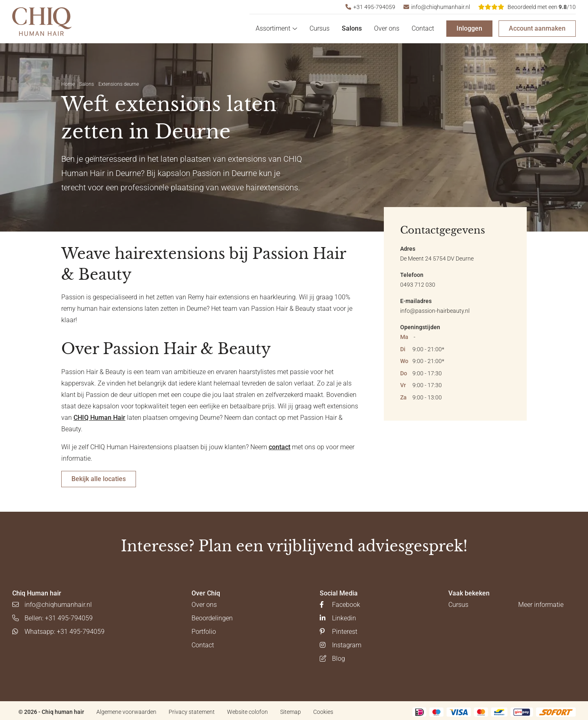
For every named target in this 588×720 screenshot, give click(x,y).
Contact (423, 28)
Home (68, 84)
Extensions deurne (119, 84)
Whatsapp (58, 632)
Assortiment (276, 28)
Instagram (341, 645)
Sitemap (291, 712)
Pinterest (339, 632)
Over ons (387, 28)
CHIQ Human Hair (99, 418)
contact (280, 447)
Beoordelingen (212, 618)
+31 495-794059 (370, 7)
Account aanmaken (537, 28)
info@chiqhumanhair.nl (437, 7)
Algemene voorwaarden (126, 712)
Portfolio (204, 632)
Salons (352, 28)
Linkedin (338, 618)
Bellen (52, 618)
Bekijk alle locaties (99, 479)
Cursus (320, 28)
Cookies (323, 712)
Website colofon (247, 712)
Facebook (340, 605)
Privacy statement (192, 712)
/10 (527, 7)
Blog (332, 659)
